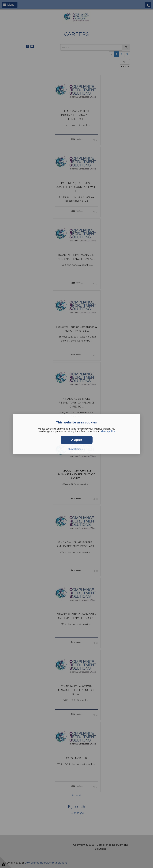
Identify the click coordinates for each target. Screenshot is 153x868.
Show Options (76, 449)
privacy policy (107, 431)
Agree (77, 440)
